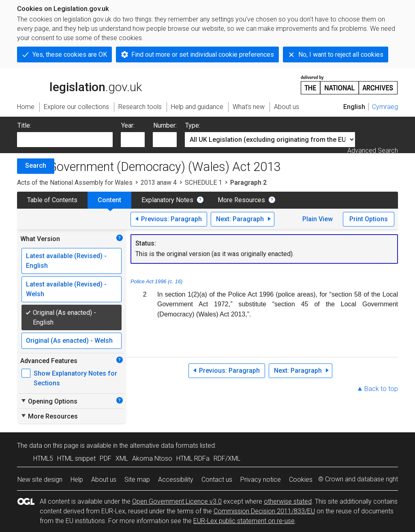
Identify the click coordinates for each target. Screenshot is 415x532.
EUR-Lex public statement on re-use (244, 521)
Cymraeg (385, 107)
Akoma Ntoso (152, 458)
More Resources (241, 200)
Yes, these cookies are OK (70, 54)
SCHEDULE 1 (203, 183)
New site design (40, 480)
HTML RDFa (193, 458)
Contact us (217, 480)
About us (104, 480)
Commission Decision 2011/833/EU (264, 511)
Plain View (318, 219)
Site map (137, 480)
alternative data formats (164, 445)
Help (77, 480)
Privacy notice (261, 480)
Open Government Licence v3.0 (177, 501)
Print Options (369, 219)
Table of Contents (52, 200)
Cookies (301, 480)
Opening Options (49, 401)
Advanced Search (373, 151)
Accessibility (176, 480)
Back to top (381, 389)
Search (36, 166)
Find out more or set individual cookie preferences (203, 54)
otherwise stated (288, 501)
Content (109, 200)
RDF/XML (227, 458)
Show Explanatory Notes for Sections (75, 378)
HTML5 (43, 458)
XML (122, 458)
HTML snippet (76, 458)
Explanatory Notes (167, 200)
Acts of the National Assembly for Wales (75, 183)
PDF (106, 458)
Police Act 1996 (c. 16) (156, 281)
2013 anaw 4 (159, 183)
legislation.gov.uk (79, 84)
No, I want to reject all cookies (341, 54)
